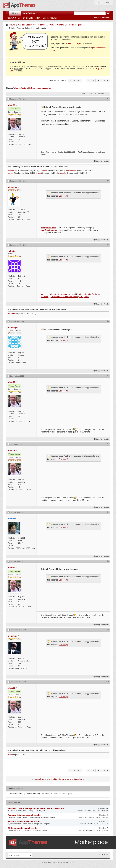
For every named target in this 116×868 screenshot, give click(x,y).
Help (107, 3)
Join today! (63, 196)
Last (106, 80)
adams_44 (12, 171)
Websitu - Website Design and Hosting (58, 294)
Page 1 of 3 (76, 80)
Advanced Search (102, 18)
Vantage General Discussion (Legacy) (66, 25)
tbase (38, 173)
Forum (12, 25)
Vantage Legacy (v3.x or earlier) (32, 25)
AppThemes (104, 854)
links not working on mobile (45, 779)
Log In (98, 3)
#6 (108, 444)
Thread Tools (87, 94)
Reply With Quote (101, 161)
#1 (108, 99)
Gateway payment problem (71, 779)
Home (15, 13)
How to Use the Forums (47, 18)
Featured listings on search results (24, 815)
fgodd (10, 754)
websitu (63, 173)
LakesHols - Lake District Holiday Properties (70, 297)
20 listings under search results (23, 828)
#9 (108, 630)
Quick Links (28, 18)
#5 (108, 376)
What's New (29, 13)
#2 (108, 181)
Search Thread (101, 94)
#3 (108, 245)
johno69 (11, 313)
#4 (108, 321)
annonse (43, 171)
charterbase (71, 171)
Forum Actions (13, 18)
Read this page (74, 43)
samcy (11, 173)
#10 (107, 682)
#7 (108, 512)
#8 (108, 561)
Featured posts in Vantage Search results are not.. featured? (36, 808)
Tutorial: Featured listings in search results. (32, 88)
